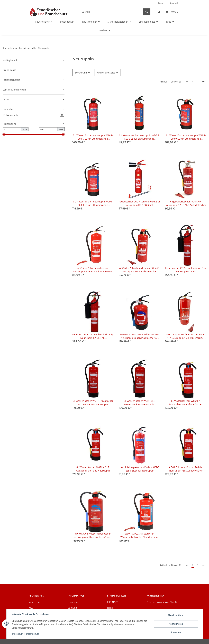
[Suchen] (111, 12)
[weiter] (203, 82)
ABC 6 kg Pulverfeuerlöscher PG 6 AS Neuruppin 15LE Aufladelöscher (139, 270)
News (161, 3)
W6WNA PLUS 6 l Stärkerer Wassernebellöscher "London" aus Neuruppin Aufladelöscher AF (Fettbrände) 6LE (139, 535)
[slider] (4, 134)
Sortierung (81, 73)
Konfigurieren (176, 624)
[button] (159, 12)
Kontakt (174, 3)
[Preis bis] (48, 129)
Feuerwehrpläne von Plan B (162, 602)
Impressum (18, 634)
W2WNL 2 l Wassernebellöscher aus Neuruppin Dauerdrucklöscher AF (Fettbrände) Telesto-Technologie (139, 336)
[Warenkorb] (172, 12)
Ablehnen (176, 632)
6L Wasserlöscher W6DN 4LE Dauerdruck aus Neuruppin (139, 403)
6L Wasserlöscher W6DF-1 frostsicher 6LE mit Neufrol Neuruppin (93, 403)
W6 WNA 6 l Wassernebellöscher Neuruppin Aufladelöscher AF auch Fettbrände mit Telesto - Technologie (93, 535)
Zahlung (72, 608)
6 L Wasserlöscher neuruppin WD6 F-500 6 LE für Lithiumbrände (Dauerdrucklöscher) (139, 137)
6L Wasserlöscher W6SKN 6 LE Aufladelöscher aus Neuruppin (93, 469)
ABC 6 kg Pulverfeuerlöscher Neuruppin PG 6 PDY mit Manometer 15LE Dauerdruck (93, 270)
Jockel (110, 608)
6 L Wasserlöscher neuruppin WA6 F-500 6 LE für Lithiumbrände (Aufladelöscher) (93, 137)
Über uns (73, 602)
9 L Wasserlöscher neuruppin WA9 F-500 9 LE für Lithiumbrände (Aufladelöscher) (186, 137)
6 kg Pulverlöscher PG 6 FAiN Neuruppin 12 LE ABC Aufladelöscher (186, 203)
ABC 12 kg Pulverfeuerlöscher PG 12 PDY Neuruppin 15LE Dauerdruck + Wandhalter (186, 336)
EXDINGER (113, 602)
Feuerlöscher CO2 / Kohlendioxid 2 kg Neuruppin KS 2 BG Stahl (139, 203)
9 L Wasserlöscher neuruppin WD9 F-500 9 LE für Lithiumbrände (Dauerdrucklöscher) (93, 203)
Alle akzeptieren (176, 615)
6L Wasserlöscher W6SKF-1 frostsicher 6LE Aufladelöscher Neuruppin (186, 403)
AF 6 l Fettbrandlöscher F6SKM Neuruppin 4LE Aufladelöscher (186, 469)
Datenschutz (33, 634)
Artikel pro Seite (106, 73)
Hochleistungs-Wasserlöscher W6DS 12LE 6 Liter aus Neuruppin (139, 469)
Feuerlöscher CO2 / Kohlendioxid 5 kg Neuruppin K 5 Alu (186, 270)
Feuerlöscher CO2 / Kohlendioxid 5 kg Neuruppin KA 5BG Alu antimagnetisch (93, 336)
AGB (31, 608)
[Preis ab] (12, 129)
